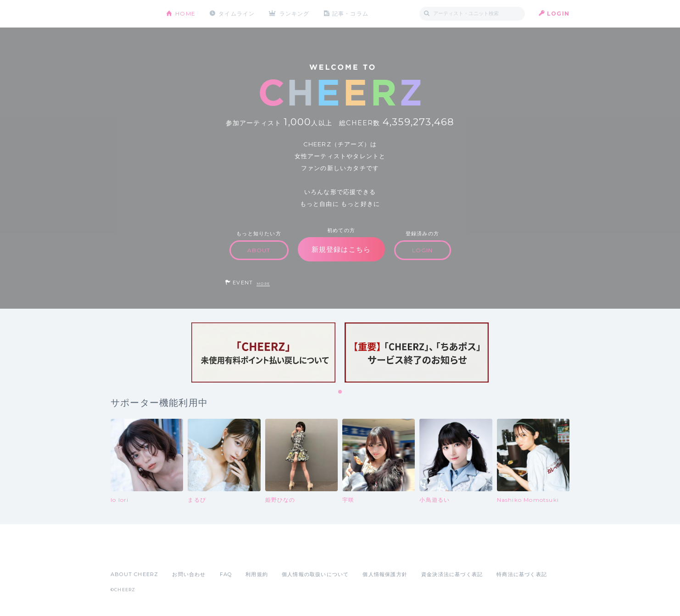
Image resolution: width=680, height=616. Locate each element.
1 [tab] (340, 392)
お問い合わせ (189, 574)
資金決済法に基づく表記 (452, 574)
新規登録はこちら (341, 249)
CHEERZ (131, 14)
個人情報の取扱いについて (315, 574)
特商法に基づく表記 (522, 574)
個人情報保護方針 (385, 574)
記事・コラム (350, 14)
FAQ (226, 574)
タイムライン (237, 14)
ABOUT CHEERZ (134, 574)
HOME (185, 14)
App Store (132, 554)
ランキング (295, 14)
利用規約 (257, 574)
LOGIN (558, 14)
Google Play (180, 554)
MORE (263, 284)
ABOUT (259, 250)
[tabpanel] (263, 352)
